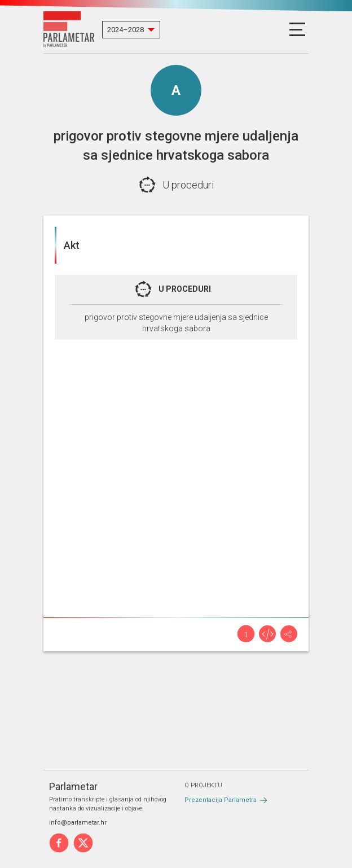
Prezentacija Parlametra (221, 800)
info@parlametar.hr (78, 823)
